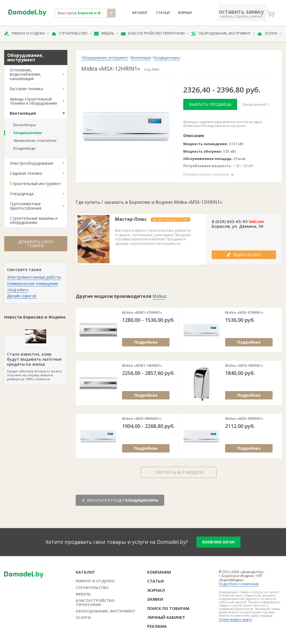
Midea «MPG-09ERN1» (244, 366)
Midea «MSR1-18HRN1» (142, 366)
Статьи (163, 13)
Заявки (155, 599)
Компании (159, 572)
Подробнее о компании (239, 584)
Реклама (157, 626)
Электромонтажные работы (34, 277)
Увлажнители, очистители (35, 141)
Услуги (270, 33)
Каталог (140, 13)
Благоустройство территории (155, 33)
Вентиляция (23, 113)
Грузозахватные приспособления (26, 206)
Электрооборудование (32, 163)
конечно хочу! (218, 542)
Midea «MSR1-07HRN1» (142, 313)
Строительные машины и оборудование (34, 220)
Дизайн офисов (22, 296)
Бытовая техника (26, 89)
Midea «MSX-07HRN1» (244, 313)
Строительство (72, 33)
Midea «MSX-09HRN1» (244, 419)
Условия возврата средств (235, 619)
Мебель (106, 33)
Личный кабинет (166, 617)
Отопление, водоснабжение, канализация (26, 74)
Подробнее (146, 342)
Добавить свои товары (36, 244)
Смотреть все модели (179, 472)
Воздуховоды (24, 148)
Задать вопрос (244, 254)
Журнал (185, 13)
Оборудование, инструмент (223, 33)
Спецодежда (22, 194)
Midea (159, 296)
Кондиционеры (28, 133)
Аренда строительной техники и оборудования (33, 101)
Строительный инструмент (35, 184)
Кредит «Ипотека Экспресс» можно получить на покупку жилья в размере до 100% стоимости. (36, 359)
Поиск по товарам (168, 608)
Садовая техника (26, 173)
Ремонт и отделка (27, 33)
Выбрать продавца (210, 104)
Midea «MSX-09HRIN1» (142, 419)
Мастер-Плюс (131, 219)
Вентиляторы (25, 125)
